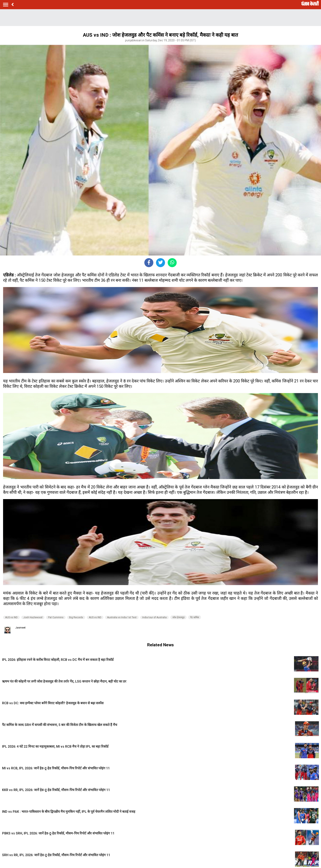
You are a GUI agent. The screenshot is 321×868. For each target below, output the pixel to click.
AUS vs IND (11, 617)
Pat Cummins (56, 617)
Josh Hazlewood (33, 617)
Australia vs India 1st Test (122, 617)
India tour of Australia (154, 617)
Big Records (76, 617)
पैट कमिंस (195, 617)
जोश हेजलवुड (178, 617)
